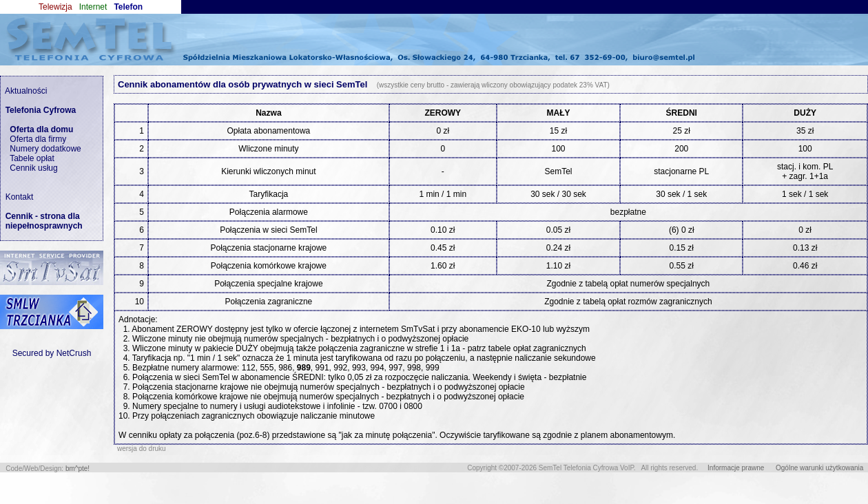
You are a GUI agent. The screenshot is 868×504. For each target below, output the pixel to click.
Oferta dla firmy (38, 139)
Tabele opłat (32, 158)
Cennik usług (33, 168)
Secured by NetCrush (52, 353)
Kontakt (17, 197)
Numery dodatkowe (45, 149)
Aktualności (24, 91)
